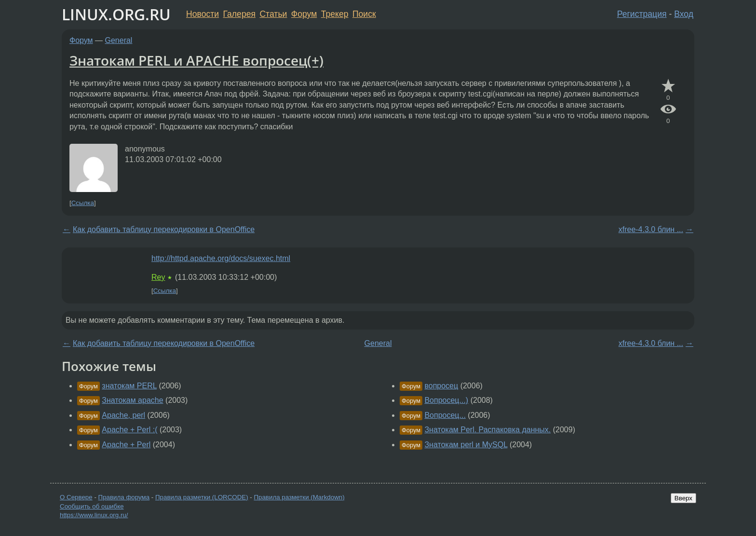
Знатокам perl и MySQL (466, 445)
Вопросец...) (446, 400)
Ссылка (83, 203)
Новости (202, 14)
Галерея (239, 14)
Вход (684, 14)
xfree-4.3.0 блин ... (651, 229)
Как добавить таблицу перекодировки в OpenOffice (164, 229)
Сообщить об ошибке (92, 506)
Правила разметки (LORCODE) (202, 497)
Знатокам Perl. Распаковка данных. (487, 430)
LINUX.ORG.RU (116, 14)
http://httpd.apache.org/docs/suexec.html (221, 258)
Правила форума (124, 497)
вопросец (441, 386)
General (119, 40)
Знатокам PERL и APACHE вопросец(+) (196, 60)
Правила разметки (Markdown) (299, 497)
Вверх (683, 498)
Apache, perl (123, 415)
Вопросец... (445, 415)
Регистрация (642, 14)
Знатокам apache (132, 400)
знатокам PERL (129, 386)
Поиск (364, 14)
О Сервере (76, 497)
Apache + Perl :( (129, 430)
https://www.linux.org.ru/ (94, 515)
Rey (158, 277)
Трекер (335, 14)
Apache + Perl (126, 445)
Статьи (273, 14)
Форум (304, 14)
